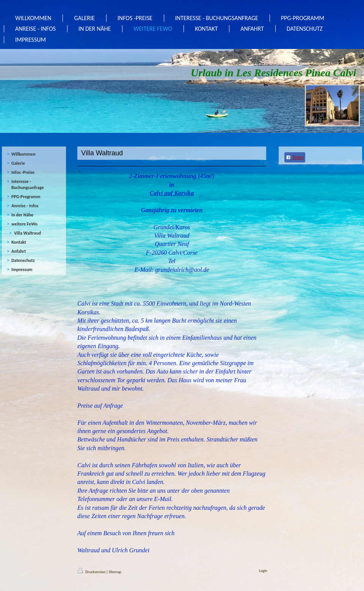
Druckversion (92, 572)
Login (263, 571)
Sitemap (115, 572)
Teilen (295, 158)
